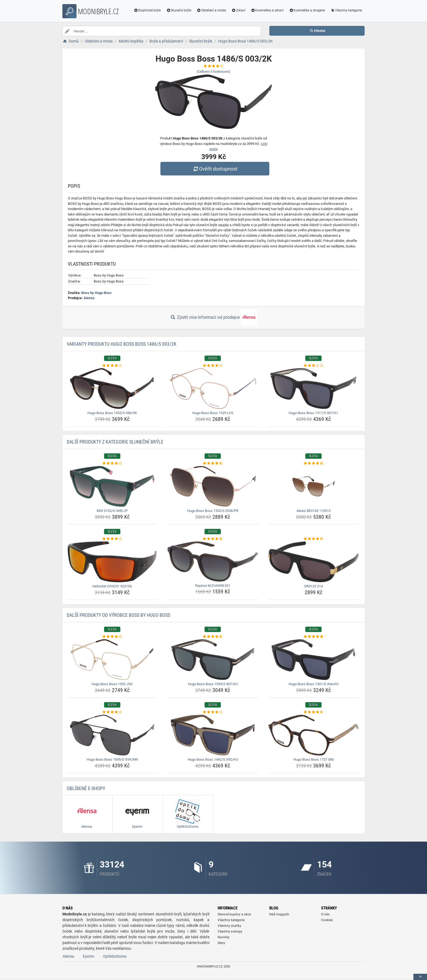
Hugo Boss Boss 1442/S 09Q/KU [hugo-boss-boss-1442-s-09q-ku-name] (213, 759)
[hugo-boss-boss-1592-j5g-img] (112, 660)
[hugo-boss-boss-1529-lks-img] (213, 389)
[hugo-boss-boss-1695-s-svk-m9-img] (112, 735)
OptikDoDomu (115, 956)
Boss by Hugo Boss (97, 293)
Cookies (327, 920)
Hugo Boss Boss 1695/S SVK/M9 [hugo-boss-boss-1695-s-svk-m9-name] (112, 759)
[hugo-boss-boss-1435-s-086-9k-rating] (112, 366)
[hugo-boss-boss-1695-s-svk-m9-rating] (112, 712)
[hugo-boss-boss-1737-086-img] (314, 735)
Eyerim (89, 956)
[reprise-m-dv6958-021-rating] (213, 539)
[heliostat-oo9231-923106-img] (112, 562)
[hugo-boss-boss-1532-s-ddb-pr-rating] (213, 463)
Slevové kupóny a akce (234, 914)
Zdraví (238, 10)
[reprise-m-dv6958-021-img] (213, 562)
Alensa (89, 298)
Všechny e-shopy (230, 932)
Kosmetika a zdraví (267, 10)
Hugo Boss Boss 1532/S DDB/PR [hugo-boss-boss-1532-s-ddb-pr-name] (213, 511)
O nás (325, 914)
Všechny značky (229, 926)
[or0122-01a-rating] (314, 539)
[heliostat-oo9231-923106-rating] (112, 539)
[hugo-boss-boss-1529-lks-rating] (213, 366)
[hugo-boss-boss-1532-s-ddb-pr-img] (213, 486)
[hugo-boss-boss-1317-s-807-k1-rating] (314, 366)
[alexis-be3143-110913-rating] (314, 463)
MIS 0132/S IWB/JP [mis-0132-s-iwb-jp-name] (112, 511)
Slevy (221, 943)
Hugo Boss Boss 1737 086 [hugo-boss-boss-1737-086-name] (314, 759)
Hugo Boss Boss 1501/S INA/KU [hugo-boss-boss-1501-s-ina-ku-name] (314, 684)
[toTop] (420, 977)
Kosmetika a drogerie (307, 10)
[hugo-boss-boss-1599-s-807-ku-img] (213, 660)
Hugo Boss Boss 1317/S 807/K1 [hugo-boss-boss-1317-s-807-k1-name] (313, 413)
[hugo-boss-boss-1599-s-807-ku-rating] (213, 637)
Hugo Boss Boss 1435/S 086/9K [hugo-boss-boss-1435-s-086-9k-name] (112, 413)
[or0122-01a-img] (314, 562)
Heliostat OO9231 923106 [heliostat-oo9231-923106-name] (112, 586)
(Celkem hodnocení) (213, 72)
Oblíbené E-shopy (86, 788)
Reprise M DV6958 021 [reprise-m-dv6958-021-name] (213, 586)
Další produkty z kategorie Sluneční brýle (115, 442)
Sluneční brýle (179, 10)
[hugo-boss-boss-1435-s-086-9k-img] (112, 389)
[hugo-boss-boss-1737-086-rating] (314, 712)
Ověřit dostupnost (215, 169)
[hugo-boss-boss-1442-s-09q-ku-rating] (213, 712)
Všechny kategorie (346, 10)
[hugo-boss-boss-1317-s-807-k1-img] (314, 389)
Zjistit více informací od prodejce (213, 318)
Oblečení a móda (211, 10)
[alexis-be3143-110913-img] (314, 486)
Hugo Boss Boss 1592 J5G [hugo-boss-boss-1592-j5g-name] (112, 684)
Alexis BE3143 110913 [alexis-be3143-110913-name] (314, 511)
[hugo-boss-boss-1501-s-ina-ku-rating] (314, 637)
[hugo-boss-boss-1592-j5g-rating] (112, 637)
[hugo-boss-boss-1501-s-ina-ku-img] (314, 660)
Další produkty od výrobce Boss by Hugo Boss (118, 615)
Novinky (224, 937)
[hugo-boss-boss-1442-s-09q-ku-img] (213, 735)
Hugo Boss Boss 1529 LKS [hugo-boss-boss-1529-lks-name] (213, 413)
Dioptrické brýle (147, 10)
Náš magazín (279, 914)
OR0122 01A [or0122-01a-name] (313, 586)
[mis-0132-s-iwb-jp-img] (112, 486)
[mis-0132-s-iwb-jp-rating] (112, 463)
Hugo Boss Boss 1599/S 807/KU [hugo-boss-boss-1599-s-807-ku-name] (213, 684)
